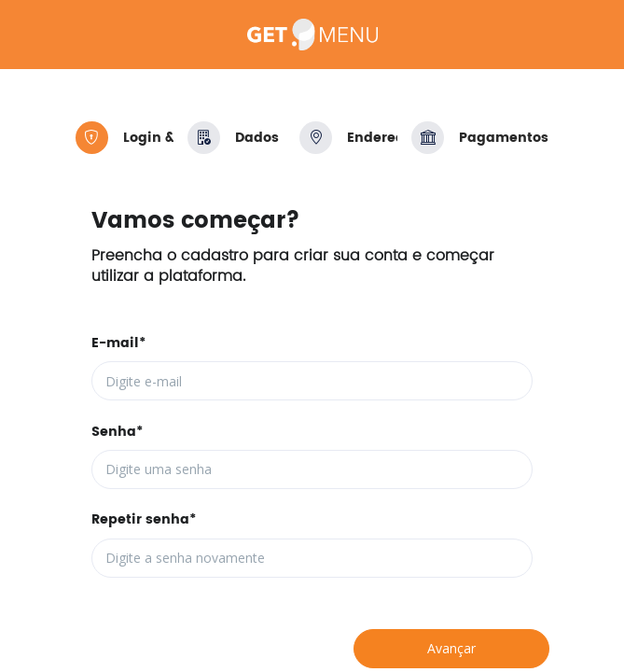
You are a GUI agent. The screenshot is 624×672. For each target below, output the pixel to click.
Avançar (451, 648)
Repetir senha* (144, 520)
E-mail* (118, 343)
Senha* (117, 432)
